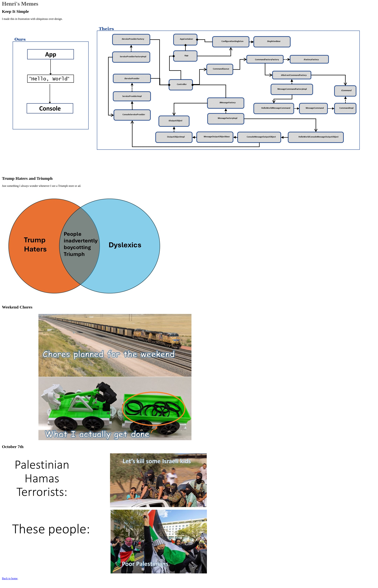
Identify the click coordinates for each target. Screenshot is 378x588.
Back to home (10, 578)
